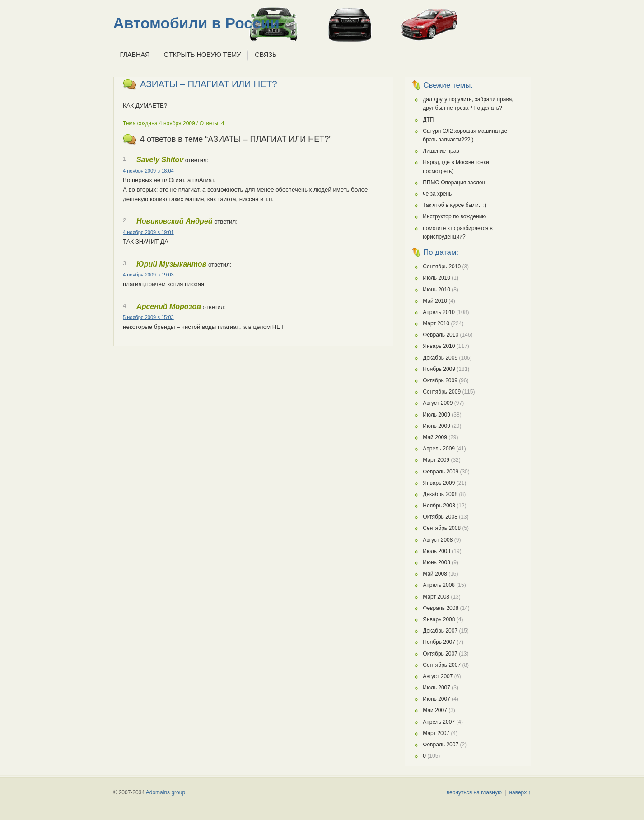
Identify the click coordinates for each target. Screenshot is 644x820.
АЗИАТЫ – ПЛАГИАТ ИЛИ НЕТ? (208, 84)
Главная (135, 55)
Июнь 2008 (436, 562)
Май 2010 (435, 301)
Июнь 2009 (436, 426)
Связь (266, 55)
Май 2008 (435, 574)
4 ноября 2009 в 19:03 (148, 275)
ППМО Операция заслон (454, 183)
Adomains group (166, 792)
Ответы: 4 (212, 123)
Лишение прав (441, 151)
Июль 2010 (436, 278)
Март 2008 (436, 597)
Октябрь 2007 (440, 654)
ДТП (428, 120)
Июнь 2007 (436, 699)
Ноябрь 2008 (439, 506)
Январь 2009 (439, 483)
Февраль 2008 (441, 608)
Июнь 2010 (436, 290)
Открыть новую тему (203, 55)
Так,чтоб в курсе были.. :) (455, 205)
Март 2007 (436, 733)
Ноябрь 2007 (439, 642)
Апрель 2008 (439, 585)
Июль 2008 (436, 551)
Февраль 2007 (441, 745)
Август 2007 (438, 676)
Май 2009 (435, 437)
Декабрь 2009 (440, 358)
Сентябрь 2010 (442, 267)
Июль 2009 (436, 415)
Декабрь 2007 (440, 631)
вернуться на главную (474, 792)
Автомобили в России (196, 23)
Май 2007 (435, 710)
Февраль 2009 (441, 472)
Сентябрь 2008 (442, 528)
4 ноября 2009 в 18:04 (148, 171)
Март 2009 (436, 460)
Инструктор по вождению (454, 216)
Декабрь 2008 (440, 494)
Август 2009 (438, 403)
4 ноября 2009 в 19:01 (148, 232)
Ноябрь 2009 (439, 369)
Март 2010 (436, 323)
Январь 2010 (439, 346)
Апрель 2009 (439, 449)
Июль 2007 (436, 688)
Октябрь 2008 (440, 517)
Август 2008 (438, 540)
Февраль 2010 (441, 335)
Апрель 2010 (439, 312)
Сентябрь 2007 (442, 665)
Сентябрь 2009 (442, 392)
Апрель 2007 (439, 722)
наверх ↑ (520, 792)
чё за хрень (437, 194)
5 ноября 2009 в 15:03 (148, 317)
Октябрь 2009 (440, 380)
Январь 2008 (439, 619)
